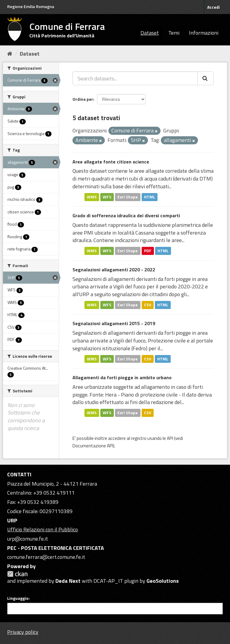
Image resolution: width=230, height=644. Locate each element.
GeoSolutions (163, 581)
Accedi (214, 7)
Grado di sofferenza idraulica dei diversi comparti (126, 215)
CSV (148, 305)
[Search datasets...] (135, 78)
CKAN (17, 574)
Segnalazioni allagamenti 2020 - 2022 (114, 270)
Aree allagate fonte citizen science (111, 162)
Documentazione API (93, 446)
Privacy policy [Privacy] (23, 632)
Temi (174, 33)
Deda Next (68, 581)
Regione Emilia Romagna (31, 6)
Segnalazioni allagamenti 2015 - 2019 (114, 323)
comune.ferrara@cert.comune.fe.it (46, 557)
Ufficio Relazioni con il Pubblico (43, 529)
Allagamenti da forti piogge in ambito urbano (122, 377)
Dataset (150, 33)
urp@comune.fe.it (28, 539)
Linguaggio (18, 598)
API (170, 438)
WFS (107, 197)
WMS (92, 197)
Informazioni (204, 33)
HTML (150, 197)
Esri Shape (128, 197)
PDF (148, 251)
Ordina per (83, 99)
